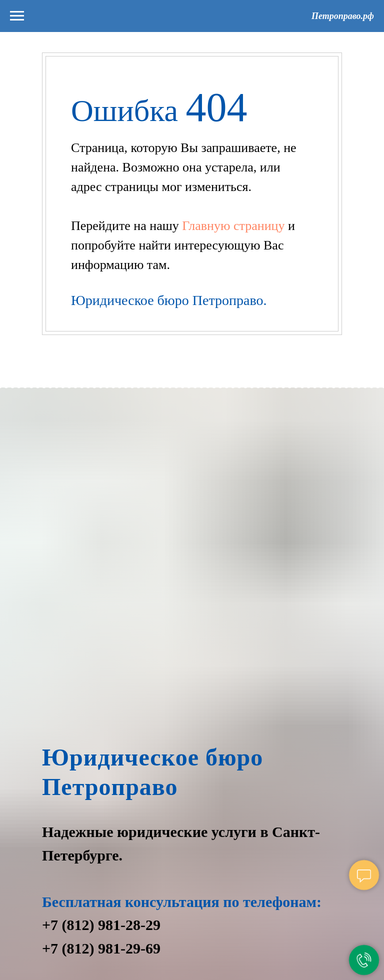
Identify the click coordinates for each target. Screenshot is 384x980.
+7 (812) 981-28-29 (101, 925)
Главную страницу (235, 226)
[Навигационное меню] (17, 16)
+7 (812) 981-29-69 (101, 948)
